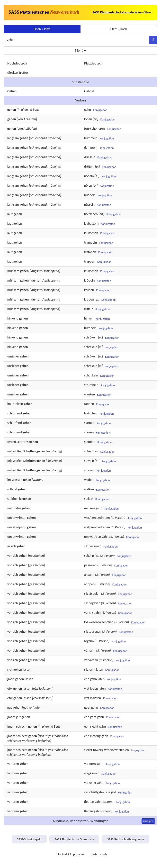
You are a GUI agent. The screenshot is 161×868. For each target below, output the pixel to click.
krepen (89, 299)
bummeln (91, 138)
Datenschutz (99, 854)
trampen (90, 252)
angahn (89, 575)
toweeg (98, 750)
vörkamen (91, 660)
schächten (91, 451)
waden (89, 480)
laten (100, 670)
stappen (90, 442)
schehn (89, 556)
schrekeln (91, 347)
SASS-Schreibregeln (29, 839)
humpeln (90, 328)
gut (10, 708)
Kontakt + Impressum (71, 854)
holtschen (91, 214)
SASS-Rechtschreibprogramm (126, 839)
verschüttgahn (94, 792)
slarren (89, 432)
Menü (81, 50)
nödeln (89, 176)
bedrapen (103, 518)
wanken (89, 394)
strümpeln (91, 385)
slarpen (89, 423)
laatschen (91, 413)
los (86, 622)
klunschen (91, 233)
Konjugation (100, 110)
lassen (27, 670)
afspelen (94, 594)
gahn (88, 110)
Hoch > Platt (42, 29)
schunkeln (91, 375)
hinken (89, 318)
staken (89, 499)
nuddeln (90, 195)
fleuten (89, 802)
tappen (89, 404)
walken (89, 489)
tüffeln (89, 309)
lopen (88, 119)
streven (89, 470)
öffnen (122, 12)
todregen (95, 632)
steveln (89, 461)
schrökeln (91, 337)
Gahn (88, 91)
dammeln (91, 148)
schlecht (22, 726)
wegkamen (92, 773)
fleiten (89, 811)
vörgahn (90, 651)
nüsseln (89, 205)
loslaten (95, 698)
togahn (89, 641)
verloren (13, 764)
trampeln (90, 242)
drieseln (90, 157)
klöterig (95, 736)
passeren (90, 565)
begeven (94, 603)
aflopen (89, 584)
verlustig (90, 783)
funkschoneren (94, 129)
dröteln (89, 167)
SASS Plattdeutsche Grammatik (74, 839)
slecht (94, 726)
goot (87, 708)
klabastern (91, 224)
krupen (89, 290)
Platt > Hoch (119, 29)
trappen (90, 261)
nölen (88, 186)
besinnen (95, 546)
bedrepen (103, 527)
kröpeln (89, 280)
